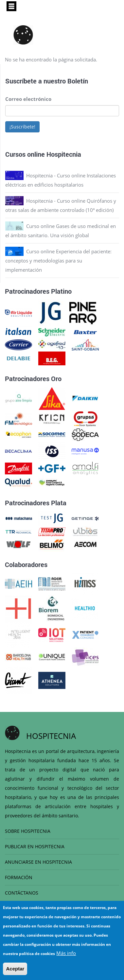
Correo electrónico (28, 99)
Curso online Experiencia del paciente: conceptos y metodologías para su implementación (58, 261)
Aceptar (15, 969)
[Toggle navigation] (11, 6)
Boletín (78, 81)
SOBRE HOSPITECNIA (28, 831)
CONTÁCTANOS (22, 893)
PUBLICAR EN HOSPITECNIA (35, 846)
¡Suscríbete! (22, 127)
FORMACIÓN (19, 877)
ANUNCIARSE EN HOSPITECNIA (38, 862)
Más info (66, 953)
